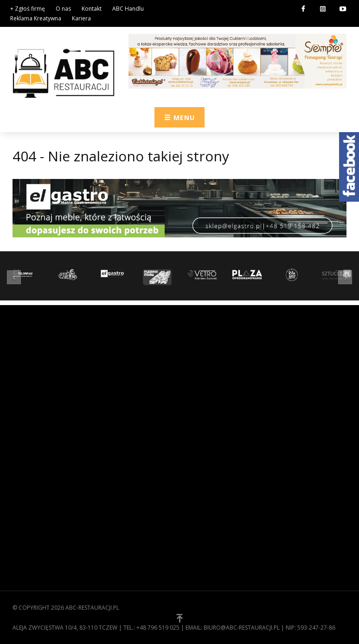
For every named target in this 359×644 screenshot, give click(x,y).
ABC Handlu (128, 9)
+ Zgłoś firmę (28, 9)
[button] (16, 277)
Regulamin (29, 501)
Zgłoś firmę (31, 530)
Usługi (197, 428)
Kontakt (92, 9)
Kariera (81, 18)
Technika (200, 414)
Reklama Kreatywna (36, 18)
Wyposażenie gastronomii (227, 370)
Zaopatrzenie (208, 356)
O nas (63, 9)
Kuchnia (199, 385)
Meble (196, 399)
